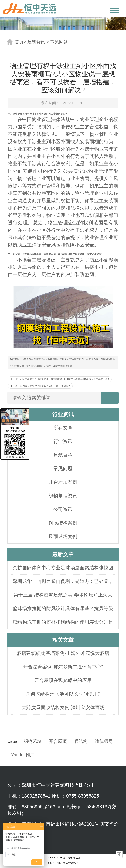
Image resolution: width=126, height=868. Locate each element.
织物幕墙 (33, 741)
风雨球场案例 (63, 536)
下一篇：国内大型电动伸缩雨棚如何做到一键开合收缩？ (40, 386)
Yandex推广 (23, 755)
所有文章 (63, 428)
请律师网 (104, 741)
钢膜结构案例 (63, 523)
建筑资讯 (36, 42)
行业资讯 (63, 441)
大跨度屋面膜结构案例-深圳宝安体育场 (63, 707)
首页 (19, 42)
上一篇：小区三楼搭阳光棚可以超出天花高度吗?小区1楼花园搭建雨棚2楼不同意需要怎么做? (60, 379)
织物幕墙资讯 (63, 496)
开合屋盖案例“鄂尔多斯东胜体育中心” (63, 667)
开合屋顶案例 (63, 482)
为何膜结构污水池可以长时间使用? (63, 694)
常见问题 (59, 42)
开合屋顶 (58, 741)
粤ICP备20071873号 (68, 863)
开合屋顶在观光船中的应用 (63, 680)
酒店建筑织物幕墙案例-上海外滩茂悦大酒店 (63, 653)
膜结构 (81, 741)
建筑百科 (63, 455)
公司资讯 (63, 509)
